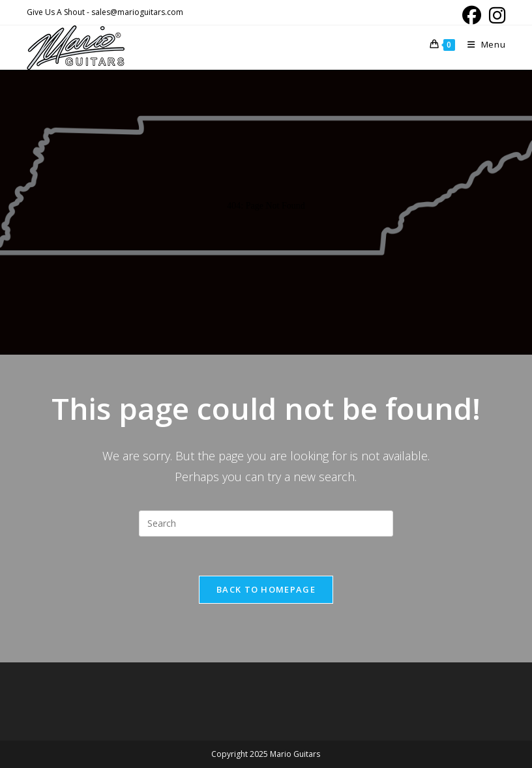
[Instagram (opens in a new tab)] (495, 15)
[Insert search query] (266, 524)
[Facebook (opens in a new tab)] (472, 15)
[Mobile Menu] (482, 44)
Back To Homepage (266, 589)
